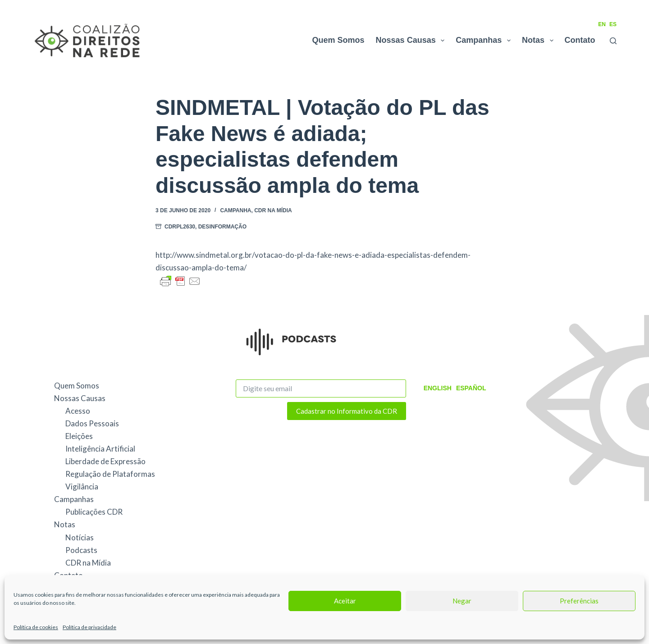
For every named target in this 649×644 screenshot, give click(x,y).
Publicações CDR (94, 512)
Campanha (235, 210)
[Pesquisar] (613, 41)
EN (602, 24)
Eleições (79, 436)
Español (471, 388)
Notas (539, 41)
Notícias (80, 537)
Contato (580, 40)
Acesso (78, 411)
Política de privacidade (89, 627)
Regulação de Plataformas (110, 474)
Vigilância (82, 486)
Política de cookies (36, 627)
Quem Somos (338, 40)
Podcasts (81, 550)
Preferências (579, 601)
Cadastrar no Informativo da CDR (347, 411)
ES (613, 24)
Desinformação (222, 227)
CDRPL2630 (180, 227)
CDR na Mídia (273, 210)
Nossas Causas (412, 41)
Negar (462, 601)
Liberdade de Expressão (105, 461)
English (438, 388)
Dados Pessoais (92, 423)
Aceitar (345, 601)
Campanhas (485, 41)
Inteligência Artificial (100, 449)
